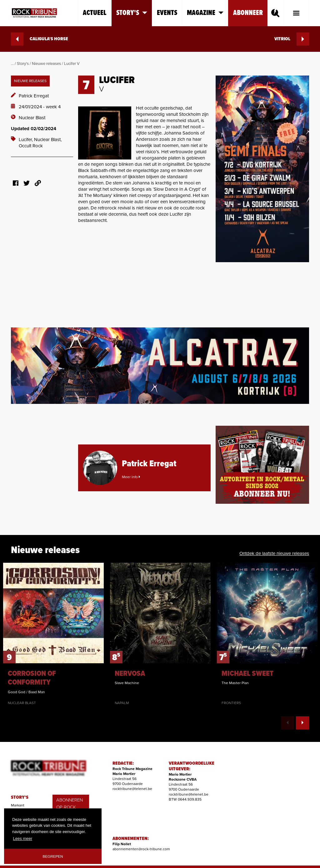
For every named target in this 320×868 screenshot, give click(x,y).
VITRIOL (292, 39)
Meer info (131, 477)
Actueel (95, 13)
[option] (53, 634)
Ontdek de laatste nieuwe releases (274, 553)
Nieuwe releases (46, 64)
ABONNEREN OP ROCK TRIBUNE (70, 807)
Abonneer (248, 13)
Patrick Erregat (34, 96)
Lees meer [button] (23, 839)
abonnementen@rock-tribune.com (141, 849)
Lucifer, (26, 140)
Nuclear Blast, (48, 140)
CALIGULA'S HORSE (40, 39)
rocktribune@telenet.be (132, 789)
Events (167, 13)
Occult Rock (31, 146)
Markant (18, 805)
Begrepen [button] (53, 856)
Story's (23, 64)
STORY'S (20, 797)
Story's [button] (132, 13)
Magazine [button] (205, 13)
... (12, 64)
